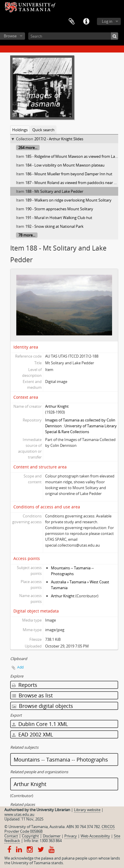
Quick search (43, 130)
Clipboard (72, 22)
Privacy (71, 836)
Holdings (20, 130)
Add (20, 667)
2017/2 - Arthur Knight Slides (59, 139)
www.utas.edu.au (19, 814)
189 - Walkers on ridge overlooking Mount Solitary (68, 200)
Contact (11, 836)
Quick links (86, 22)
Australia (59, 582)
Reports (25, 685)
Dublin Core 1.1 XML (40, 724)
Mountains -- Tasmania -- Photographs (61, 759)
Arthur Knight (57, 406)
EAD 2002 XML (32, 734)
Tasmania (78, 582)
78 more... (27, 235)
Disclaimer (52, 836)
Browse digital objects (42, 706)
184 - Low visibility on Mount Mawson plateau (65, 165)
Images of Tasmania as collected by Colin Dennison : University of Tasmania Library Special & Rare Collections (81, 426)
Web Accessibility (95, 836)
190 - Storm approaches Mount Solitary (59, 209)
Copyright (30, 836)
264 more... (28, 148)
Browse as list (32, 695)
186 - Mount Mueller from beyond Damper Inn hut (69, 174)
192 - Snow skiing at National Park (54, 226)
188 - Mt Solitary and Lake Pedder (54, 191)
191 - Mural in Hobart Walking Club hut (59, 218)
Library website (87, 810)
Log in (107, 21)
